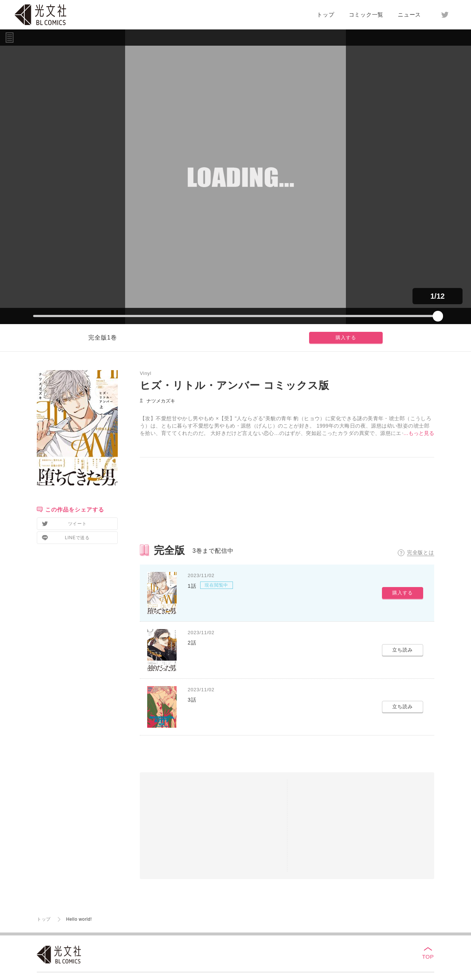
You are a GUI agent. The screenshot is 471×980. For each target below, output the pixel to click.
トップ (325, 15)
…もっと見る (419, 433)
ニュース (409, 15)
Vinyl (146, 373)
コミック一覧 (366, 15)
